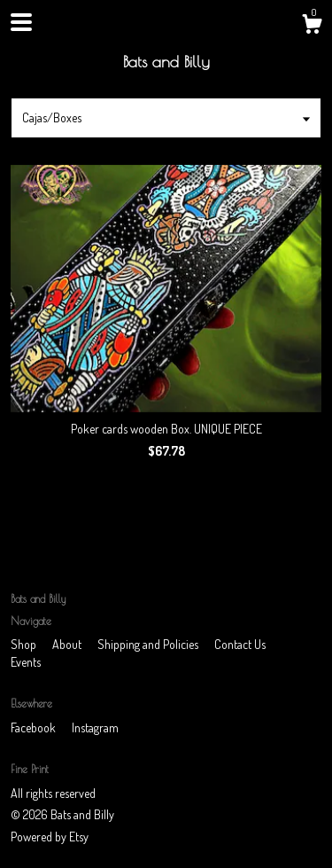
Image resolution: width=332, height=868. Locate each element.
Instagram (95, 727)
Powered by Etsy (50, 837)
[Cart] (312, 27)
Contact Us (240, 644)
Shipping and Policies (149, 644)
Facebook (35, 727)
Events (26, 662)
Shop (25, 644)
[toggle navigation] (21, 22)
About (68, 644)
